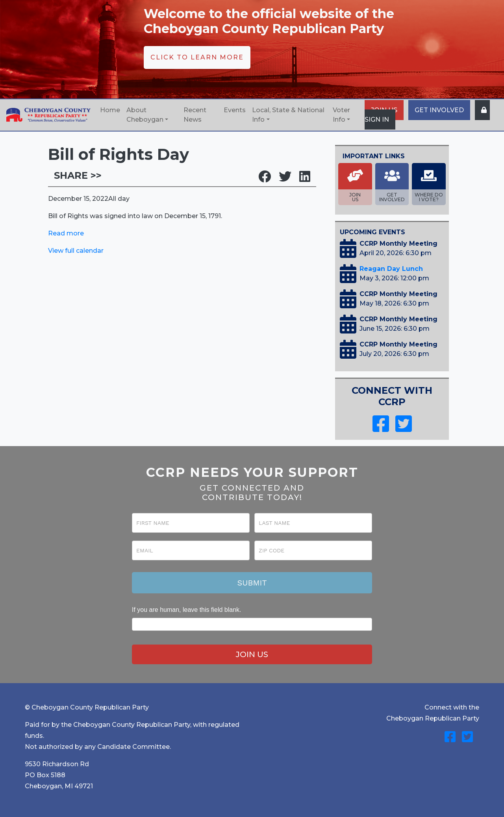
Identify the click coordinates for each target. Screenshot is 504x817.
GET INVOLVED (439, 110)
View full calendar (76, 251)
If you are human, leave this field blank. (187, 610)
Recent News (195, 115)
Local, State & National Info (288, 115)
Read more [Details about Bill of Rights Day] (66, 233)
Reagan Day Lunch (391, 269)
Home (110, 110)
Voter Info (341, 115)
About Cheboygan (145, 115)
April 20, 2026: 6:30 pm (396, 253)
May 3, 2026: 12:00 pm (394, 278)
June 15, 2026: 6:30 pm (395, 329)
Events (235, 110)
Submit (252, 583)
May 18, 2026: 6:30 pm (394, 303)
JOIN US (252, 654)
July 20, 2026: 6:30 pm (394, 354)
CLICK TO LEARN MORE (197, 57)
